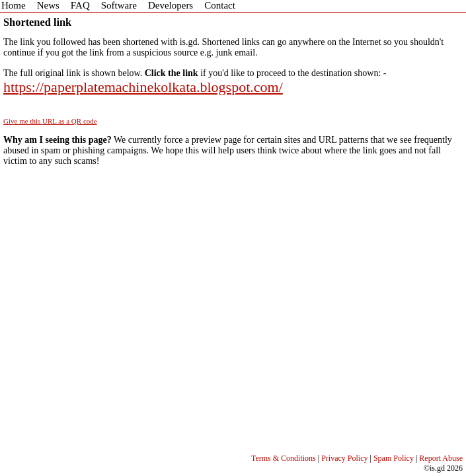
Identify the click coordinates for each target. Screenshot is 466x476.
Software (119, 5)
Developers (171, 5)
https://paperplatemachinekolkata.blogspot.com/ (143, 87)
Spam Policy (394, 458)
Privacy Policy (344, 458)
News (48, 5)
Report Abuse (441, 458)
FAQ (80, 5)
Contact (220, 5)
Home (14, 5)
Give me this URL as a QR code (50, 121)
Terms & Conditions (284, 458)
